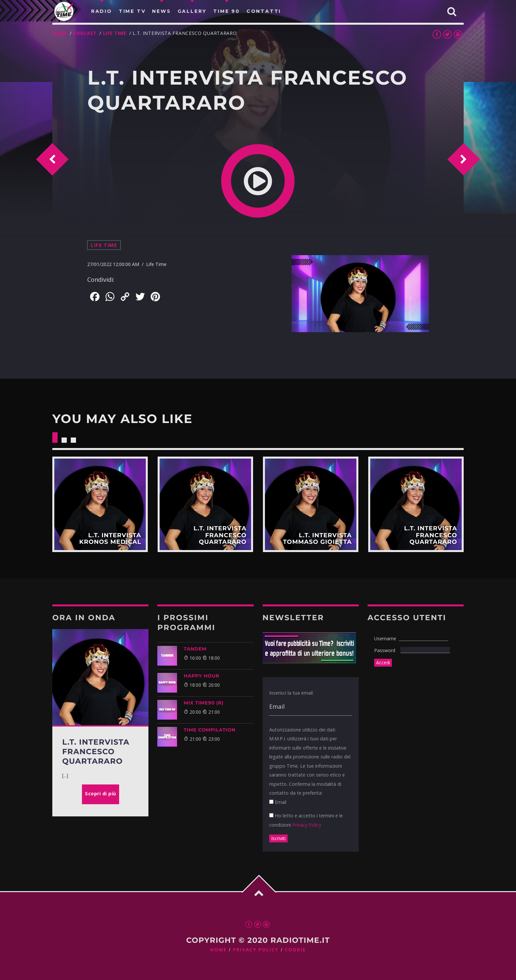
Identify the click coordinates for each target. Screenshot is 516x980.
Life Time (115, 33)
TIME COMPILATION (209, 730)
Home (60, 33)
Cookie (295, 950)
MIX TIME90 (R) (204, 703)
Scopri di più (100, 504)
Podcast (85, 33)
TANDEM (195, 649)
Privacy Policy (307, 825)
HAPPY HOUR (201, 676)
